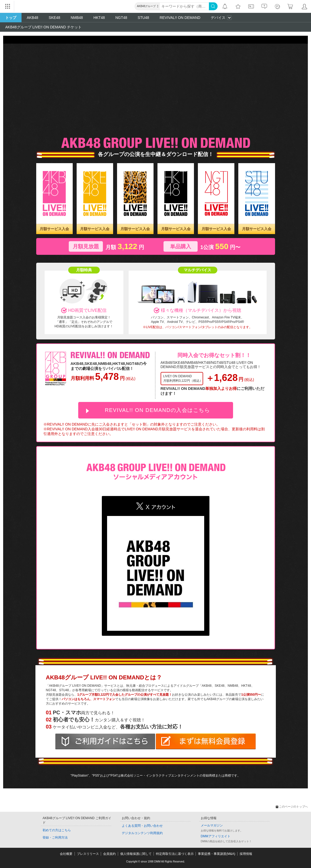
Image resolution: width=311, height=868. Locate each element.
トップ (11, 18)
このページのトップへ (292, 807)
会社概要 (66, 854)
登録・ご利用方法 (55, 838)
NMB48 (77, 18)
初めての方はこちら (57, 830)
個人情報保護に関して (136, 854)
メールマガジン (212, 825)
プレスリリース (88, 854)
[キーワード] (184, 6)
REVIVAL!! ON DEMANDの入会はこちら (158, 410)
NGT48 (121, 18)
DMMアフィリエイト (216, 836)
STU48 (144, 18)
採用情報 (246, 854)
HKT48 (99, 18)
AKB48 (33, 18)
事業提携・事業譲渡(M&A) (217, 854)
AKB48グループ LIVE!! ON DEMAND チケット (43, 27)
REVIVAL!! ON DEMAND (180, 18)
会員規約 (109, 854)
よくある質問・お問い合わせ (142, 826)
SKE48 (55, 18)
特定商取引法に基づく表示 (175, 854)
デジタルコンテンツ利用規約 (142, 833)
